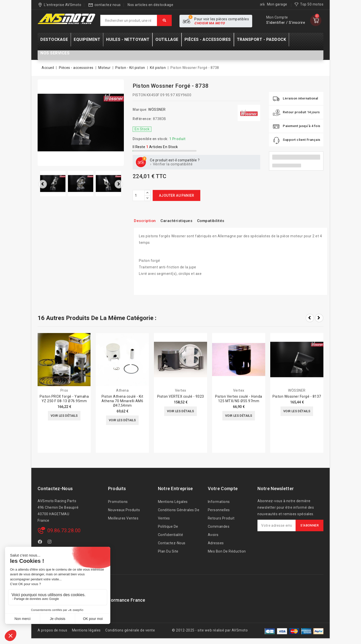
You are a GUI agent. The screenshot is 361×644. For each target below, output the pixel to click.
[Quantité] (139, 195)
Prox (64, 390)
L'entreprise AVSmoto (63, 5)
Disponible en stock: (150, 139)
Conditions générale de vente (130, 630)
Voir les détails (64, 416)
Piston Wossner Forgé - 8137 (297, 396)
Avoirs (213, 535)
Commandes (219, 526)
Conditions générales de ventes (179, 514)
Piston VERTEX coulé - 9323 (181, 396)
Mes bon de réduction (227, 551)
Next (319, 318)
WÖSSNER (157, 110)
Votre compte (223, 489)
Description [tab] (146, 221)
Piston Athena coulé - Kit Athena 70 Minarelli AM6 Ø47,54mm (122, 401)
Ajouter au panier (177, 195)
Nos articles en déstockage (150, 5)
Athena (122, 390)
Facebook (41, 543)
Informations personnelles (219, 506)
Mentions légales (173, 502)
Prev (310, 318)
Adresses (216, 543)
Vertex (181, 390)
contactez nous (108, 5)
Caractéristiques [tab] (181, 221)
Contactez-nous (55, 489)
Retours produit (221, 518)
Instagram (50, 543)
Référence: (142, 119)
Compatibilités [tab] (220, 221)
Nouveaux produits (124, 510)
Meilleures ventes (123, 518)
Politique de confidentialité (171, 531)
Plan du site (168, 551)
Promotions (118, 502)
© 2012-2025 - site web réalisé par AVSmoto (210, 630)
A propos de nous (52, 630)
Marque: (140, 110)
